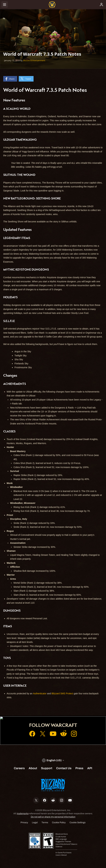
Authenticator (40, 693)
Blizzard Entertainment (34, 60)
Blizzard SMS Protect (62, 693)
